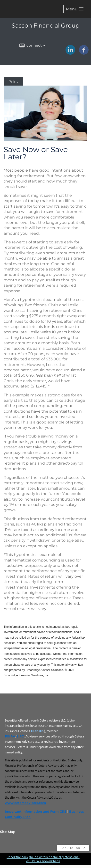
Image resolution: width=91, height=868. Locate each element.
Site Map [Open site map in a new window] (8, 832)
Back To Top (73, 848)
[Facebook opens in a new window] (84, 53)
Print (13, 81)
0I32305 (38, 731)
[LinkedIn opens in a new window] (70, 53)
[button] (75, 9)
